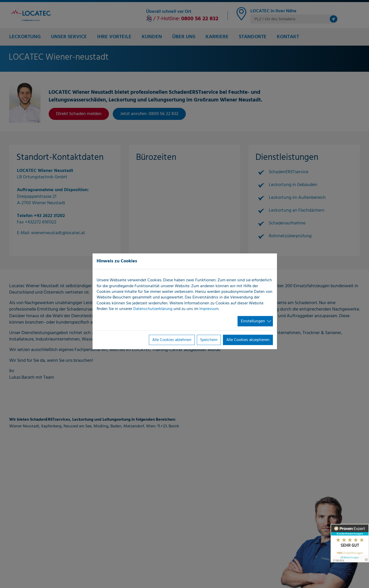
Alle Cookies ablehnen (172, 340)
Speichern (209, 340)
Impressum (209, 309)
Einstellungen (253, 321)
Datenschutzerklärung (153, 309)
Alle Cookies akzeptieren (248, 340)
